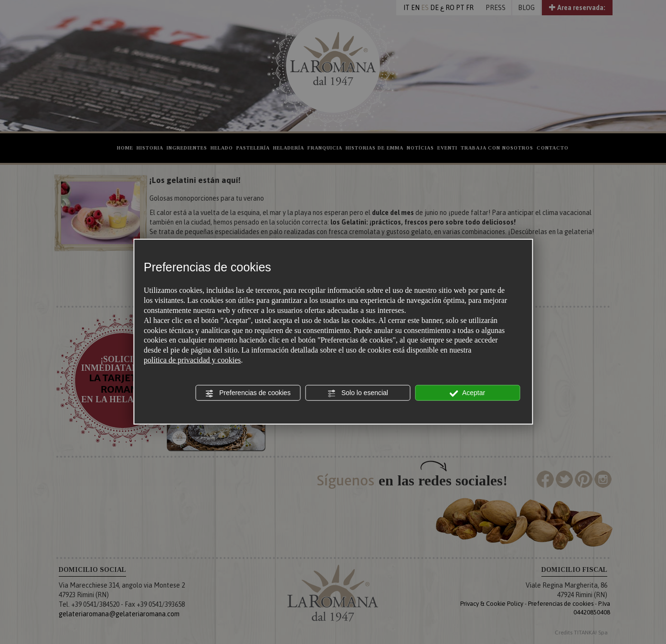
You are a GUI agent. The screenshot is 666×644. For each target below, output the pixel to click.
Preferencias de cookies (248, 393)
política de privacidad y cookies (192, 360)
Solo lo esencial (358, 393)
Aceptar (467, 393)
